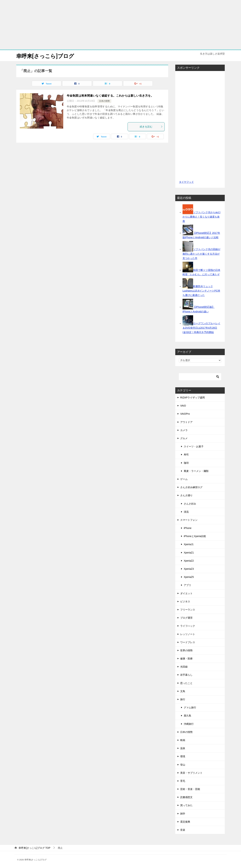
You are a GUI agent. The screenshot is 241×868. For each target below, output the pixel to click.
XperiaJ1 (189, 544)
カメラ (184, 430)
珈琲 (186, 463)
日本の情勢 (104, 101)
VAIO (183, 405)
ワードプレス (188, 642)
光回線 (184, 666)
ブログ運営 (186, 618)
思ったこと (186, 683)
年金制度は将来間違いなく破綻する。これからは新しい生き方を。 (110, 96)
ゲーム (184, 479)
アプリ (187, 585)
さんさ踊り (186, 495)
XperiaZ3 (189, 569)
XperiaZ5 (189, 577)
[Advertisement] (120, 25)
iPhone (188, 528)
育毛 (183, 781)
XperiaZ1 (189, 552)
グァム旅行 (190, 707)
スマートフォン (189, 520)
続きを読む (151, 126)
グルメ (184, 438)
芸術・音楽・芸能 (190, 789)
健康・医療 (186, 658)
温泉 (183, 748)
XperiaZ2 (189, 561)
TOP (34, 848)
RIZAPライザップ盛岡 (192, 397)
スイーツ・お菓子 (194, 446)
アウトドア (186, 422)
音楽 (183, 830)
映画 (183, 740)
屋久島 (187, 716)
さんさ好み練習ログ (191, 487)
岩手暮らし (186, 675)
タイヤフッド (186, 182)
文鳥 (183, 691)
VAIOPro (185, 414)
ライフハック (188, 626)
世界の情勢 (186, 650)
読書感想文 (186, 797)
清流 (186, 512)
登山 (183, 765)
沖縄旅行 (189, 724)
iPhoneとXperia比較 (195, 536)
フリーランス (188, 609)
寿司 (186, 455)
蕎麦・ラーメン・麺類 (196, 471)
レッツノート (188, 634)
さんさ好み (190, 503)
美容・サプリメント (191, 773)
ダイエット (186, 593)
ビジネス (185, 601)
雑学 (183, 813)
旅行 (183, 699)
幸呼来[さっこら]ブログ (45, 56)
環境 (183, 756)
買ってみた (186, 805)
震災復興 (185, 822)
